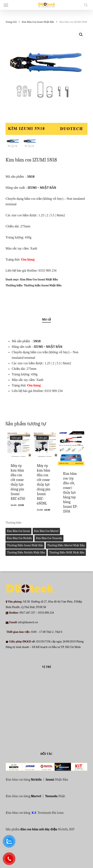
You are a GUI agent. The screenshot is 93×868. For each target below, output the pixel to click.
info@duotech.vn (28, 622)
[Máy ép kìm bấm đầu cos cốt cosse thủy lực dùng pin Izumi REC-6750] (19, 444)
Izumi (50, 780)
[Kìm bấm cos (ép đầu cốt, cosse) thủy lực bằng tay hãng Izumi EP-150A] (71, 448)
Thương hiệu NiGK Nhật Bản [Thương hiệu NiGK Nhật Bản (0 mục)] (67, 553)
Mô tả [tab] (46, 319)
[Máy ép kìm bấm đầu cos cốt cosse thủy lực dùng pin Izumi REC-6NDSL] (45, 444)
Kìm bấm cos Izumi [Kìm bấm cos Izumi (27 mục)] (18, 531)
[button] (6, 5)
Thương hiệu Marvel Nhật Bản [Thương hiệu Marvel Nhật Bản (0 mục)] (66, 545)
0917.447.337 (27, 613)
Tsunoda (51, 796)
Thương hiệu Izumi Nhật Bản (43, 285)
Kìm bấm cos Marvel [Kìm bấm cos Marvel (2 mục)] (46, 531)
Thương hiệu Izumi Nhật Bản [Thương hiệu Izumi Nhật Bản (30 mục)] (25, 545)
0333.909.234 (46, 613)
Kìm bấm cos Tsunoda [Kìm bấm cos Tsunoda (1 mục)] (49, 538)
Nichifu (36, 780)
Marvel (36, 796)
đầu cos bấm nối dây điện (39, 829)
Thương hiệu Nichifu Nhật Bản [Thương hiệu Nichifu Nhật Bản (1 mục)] (26, 553)
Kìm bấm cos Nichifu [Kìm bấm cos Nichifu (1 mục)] (19, 538)
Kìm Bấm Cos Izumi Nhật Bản (38, 22)
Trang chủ (11, 22)
